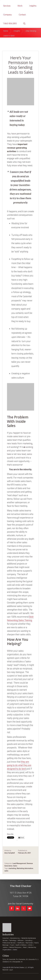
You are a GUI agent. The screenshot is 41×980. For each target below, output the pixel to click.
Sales (15, 866)
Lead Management (19, 863)
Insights (17, 31)
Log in (11, 970)
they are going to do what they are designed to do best (19, 765)
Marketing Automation (25, 868)
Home (6, 31)
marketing (12, 868)
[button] (24, 23)
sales (6, 871)
